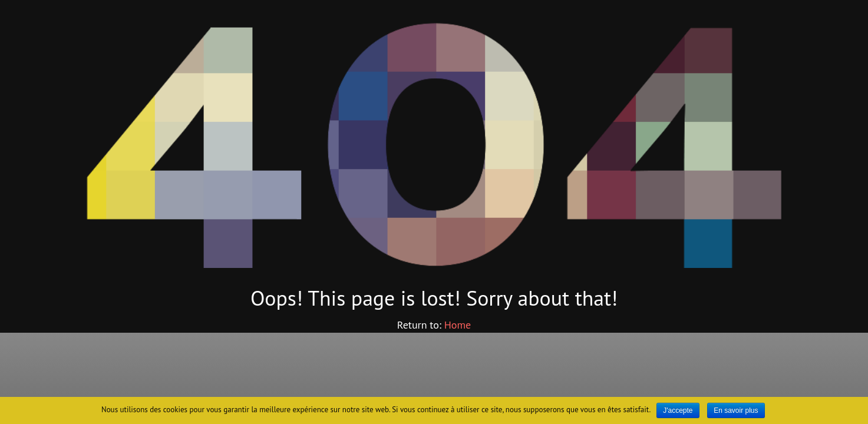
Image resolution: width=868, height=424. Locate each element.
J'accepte (678, 410)
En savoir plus (736, 410)
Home (458, 325)
